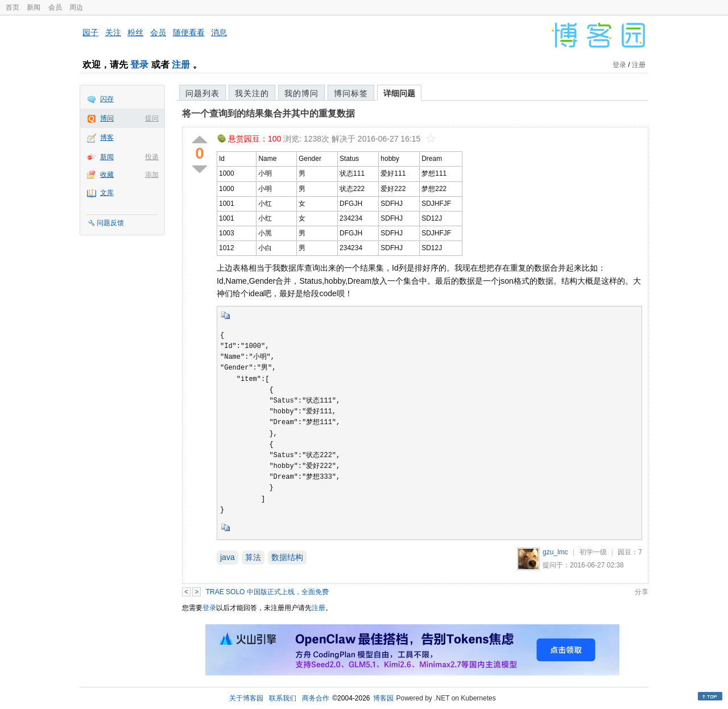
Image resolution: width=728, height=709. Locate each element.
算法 (253, 557)
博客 (107, 138)
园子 (90, 32)
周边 (76, 7)
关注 (113, 32)
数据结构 (287, 557)
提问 (152, 118)
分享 (642, 592)
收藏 (107, 175)
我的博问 (301, 93)
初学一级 (593, 552)
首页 (13, 7)
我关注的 (252, 93)
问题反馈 (110, 223)
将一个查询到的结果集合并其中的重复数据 (268, 113)
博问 (107, 118)
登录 (139, 65)
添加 (152, 175)
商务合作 (316, 698)
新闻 (34, 7)
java (227, 557)
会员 (55, 7)
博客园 (383, 698)
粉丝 (135, 32)
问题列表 (202, 93)
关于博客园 (246, 698)
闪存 (107, 99)
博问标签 (351, 93)
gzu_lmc (555, 552)
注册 (181, 65)
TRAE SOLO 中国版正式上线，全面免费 (267, 592)
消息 (219, 32)
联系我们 (283, 698)
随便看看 (189, 32)
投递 (152, 157)
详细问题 (399, 93)
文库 (107, 193)
